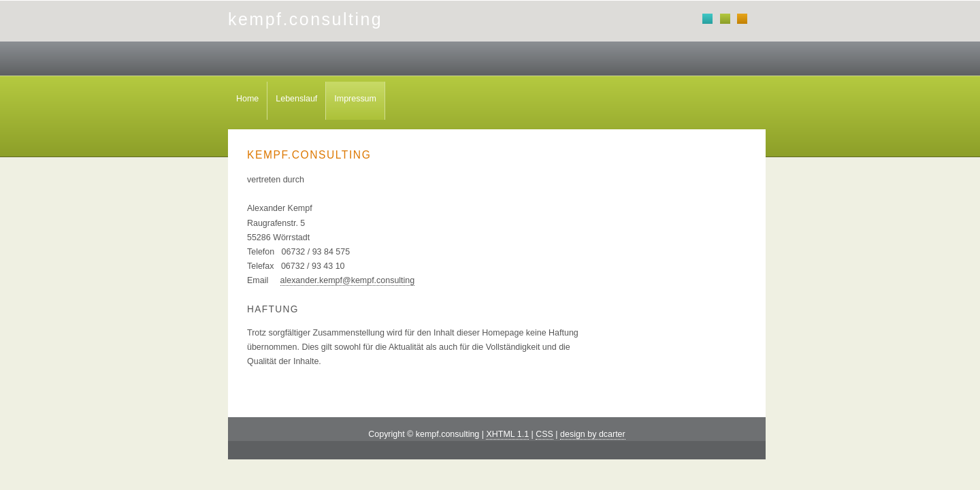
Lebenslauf (296, 99)
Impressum (355, 99)
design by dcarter (593, 434)
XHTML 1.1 (507, 434)
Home (247, 99)
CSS (544, 434)
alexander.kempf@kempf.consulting (348, 280)
